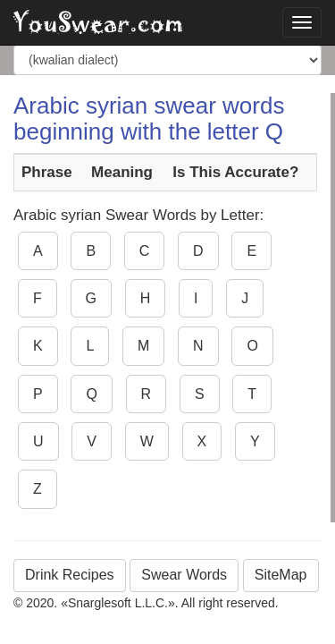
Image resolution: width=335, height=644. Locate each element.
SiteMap (281, 575)
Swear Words (184, 575)
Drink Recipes (70, 575)
